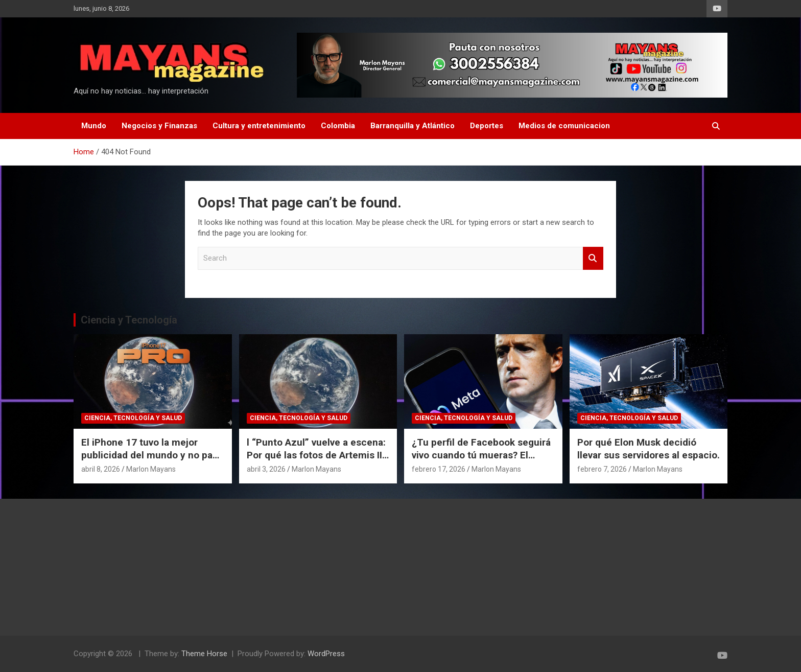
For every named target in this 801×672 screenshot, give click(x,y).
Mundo (94, 126)
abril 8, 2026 (101, 469)
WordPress (326, 654)
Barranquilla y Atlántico (413, 126)
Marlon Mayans (151, 469)
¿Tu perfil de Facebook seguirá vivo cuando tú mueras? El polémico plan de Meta (481, 455)
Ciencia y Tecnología (129, 320)
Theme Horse (204, 654)
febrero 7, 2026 (602, 469)
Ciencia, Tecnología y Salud (133, 418)
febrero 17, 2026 (439, 469)
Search (593, 258)
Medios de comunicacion (564, 126)
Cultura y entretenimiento (259, 126)
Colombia (338, 126)
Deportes (487, 126)
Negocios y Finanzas (159, 126)
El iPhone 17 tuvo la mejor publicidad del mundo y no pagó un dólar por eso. (152, 455)
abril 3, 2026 (266, 469)
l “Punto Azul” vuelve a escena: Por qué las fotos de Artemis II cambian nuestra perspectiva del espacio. (316, 461)
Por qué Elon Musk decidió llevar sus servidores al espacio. (649, 449)
